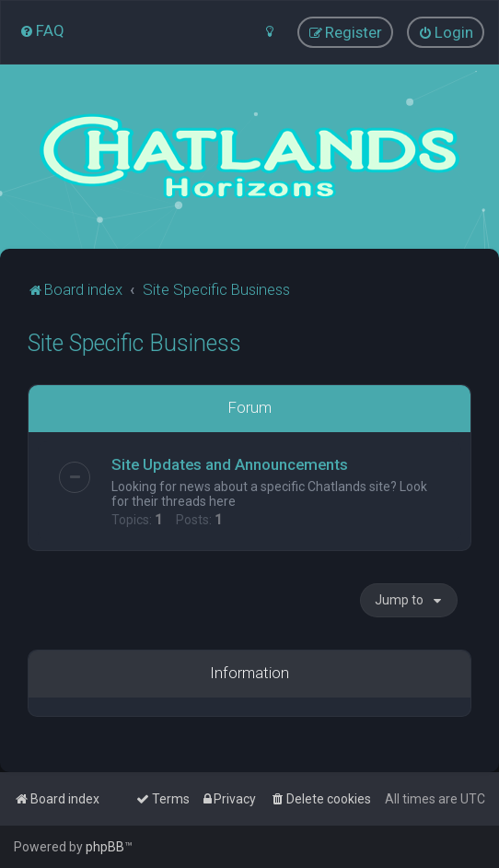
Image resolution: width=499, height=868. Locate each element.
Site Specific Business (134, 342)
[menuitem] (42, 30)
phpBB (105, 847)
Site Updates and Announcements (230, 463)
